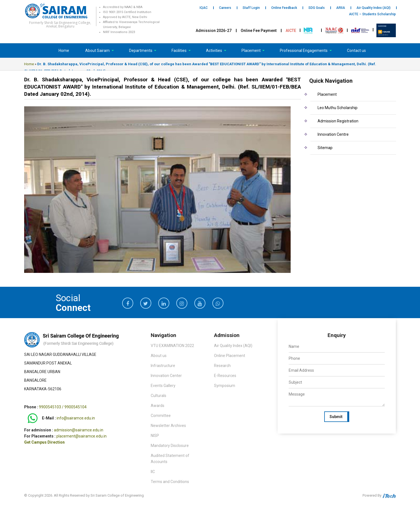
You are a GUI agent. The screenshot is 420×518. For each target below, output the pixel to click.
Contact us (356, 51)
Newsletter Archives (168, 426)
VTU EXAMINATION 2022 (172, 346)
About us (159, 356)
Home (64, 51)
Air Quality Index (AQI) (374, 8)
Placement (252, 51)
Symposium (225, 386)
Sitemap (325, 148)
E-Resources (225, 376)
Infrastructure (163, 366)
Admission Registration (338, 121)
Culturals (159, 396)
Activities (214, 51)
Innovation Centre (333, 134)
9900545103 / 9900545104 (63, 407)
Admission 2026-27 (214, 31)
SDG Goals (317, 8)
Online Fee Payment (259, 31)
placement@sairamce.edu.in (81, 436)
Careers (225, 8)
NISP (155, 436)
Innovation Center (166, 376)
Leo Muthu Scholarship (338, 108)
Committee (161, 416)
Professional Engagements (304, 51)
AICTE (291, 31)
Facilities (179, 51)
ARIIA (341, 8)
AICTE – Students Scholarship (372, 14)
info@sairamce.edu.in (76, 418)
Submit (336, 417)
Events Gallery (163, 386)
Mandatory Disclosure (170, 446)
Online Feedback (284, 8)
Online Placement (230, 356)
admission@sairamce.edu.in (79, 430)
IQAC (204, 8)
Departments (141, 51)
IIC (153, 472)
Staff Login (251, 8)
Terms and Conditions (170, 482)
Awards (158, 406)
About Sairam (97, 51)
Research (222, 366)
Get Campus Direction (44, 442)
